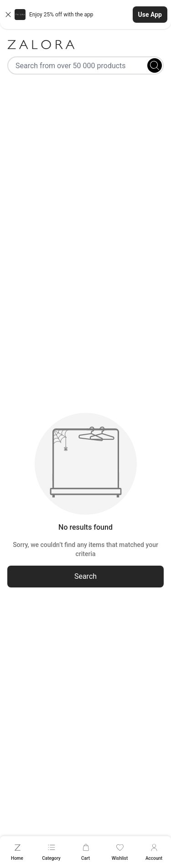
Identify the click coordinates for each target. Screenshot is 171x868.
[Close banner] (8, 15)
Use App (150, 15)
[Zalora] (85, 45)
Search (85, 576)
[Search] (155, 65)
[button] (85, 15)
